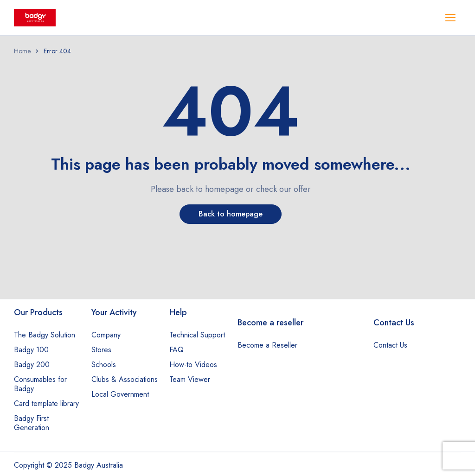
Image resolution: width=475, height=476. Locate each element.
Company (106, 335)
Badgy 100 (31, 350)
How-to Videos (193, 365)
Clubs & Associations (125, 379)
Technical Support (197, 335)
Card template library (46, 403)
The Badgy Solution (45, 335)
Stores (101, 350)
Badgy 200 (32, 365)
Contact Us (390, 345)
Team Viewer (190, 379)
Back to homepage (231, 214)
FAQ (177, 350)
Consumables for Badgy (40, 384)
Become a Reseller (267, 345)
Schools (104, 365)
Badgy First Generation (32, 423)
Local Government (120, 394)
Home (22, 51)
